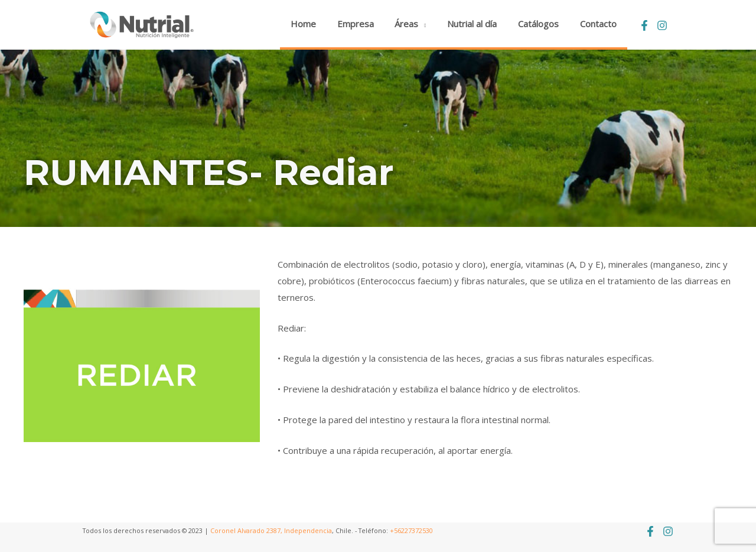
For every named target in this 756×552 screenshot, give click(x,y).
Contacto (600, 24)
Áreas (419, 24)
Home (322, 24)
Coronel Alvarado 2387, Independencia (271, 530)
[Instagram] (662, 25)
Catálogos (544, 24)
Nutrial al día (481, 24)
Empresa (371, 24)
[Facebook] (644, 25)
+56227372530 (411, 530)
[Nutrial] (142, 24)
